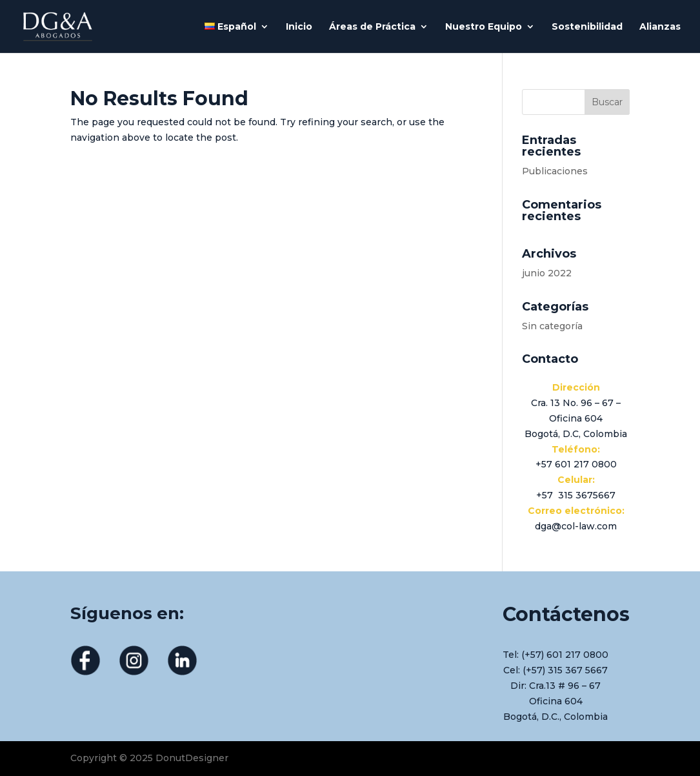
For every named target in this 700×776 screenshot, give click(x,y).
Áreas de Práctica (372, 27)
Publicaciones (555, 171)
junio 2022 (547, 273)
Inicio (299, 27)
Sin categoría (552, 326)
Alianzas (660, 27)
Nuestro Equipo (484, 27)
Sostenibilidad (587, 27)
